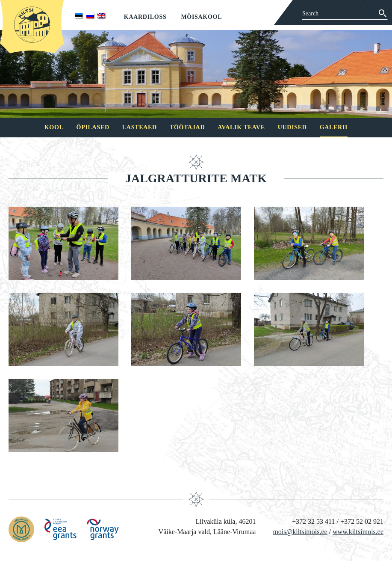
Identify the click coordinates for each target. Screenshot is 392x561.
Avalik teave (241, 127)
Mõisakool (201, 17)
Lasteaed (140, 127)
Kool (54, 127)
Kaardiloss (145, 17)
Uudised (292, 127)
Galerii (334, 127)
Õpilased (93, 127)
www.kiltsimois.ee (358, 532)
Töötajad (187, 127)
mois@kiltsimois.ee (300, 532)
